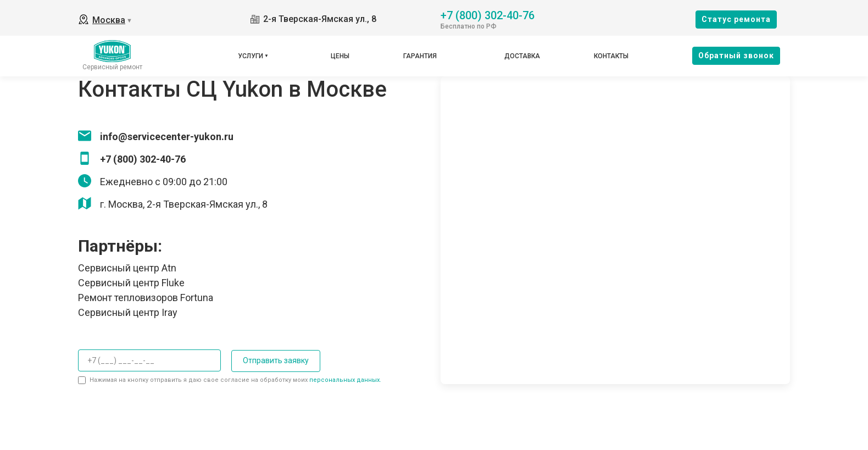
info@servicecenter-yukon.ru (167, 137)
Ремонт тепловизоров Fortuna (146, 298)
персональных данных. (345, 380)
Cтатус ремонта (736, 19)
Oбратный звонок (736, 55)
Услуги (251, 56)
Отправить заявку (275, 360)
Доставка (522, 56)
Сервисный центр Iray (128, 312)
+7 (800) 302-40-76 (488, 15)
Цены (340, 56)
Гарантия (420, 56)
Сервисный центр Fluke (131, 283)
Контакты (611, 56)
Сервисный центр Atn (127, 268)
